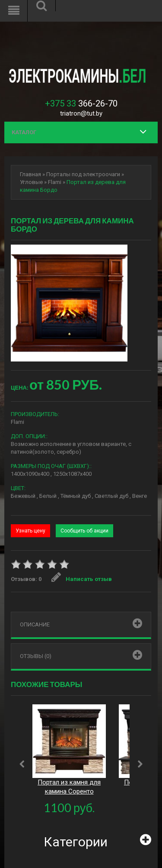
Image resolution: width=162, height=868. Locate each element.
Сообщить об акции (84, 531)
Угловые (31, 182)
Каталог (24, 132)
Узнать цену (30, 531)
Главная (30, 174)
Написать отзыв (82, 579)
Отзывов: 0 (26, 579)
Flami (55, 182)
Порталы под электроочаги (83, 174)
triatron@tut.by (81, 113)
